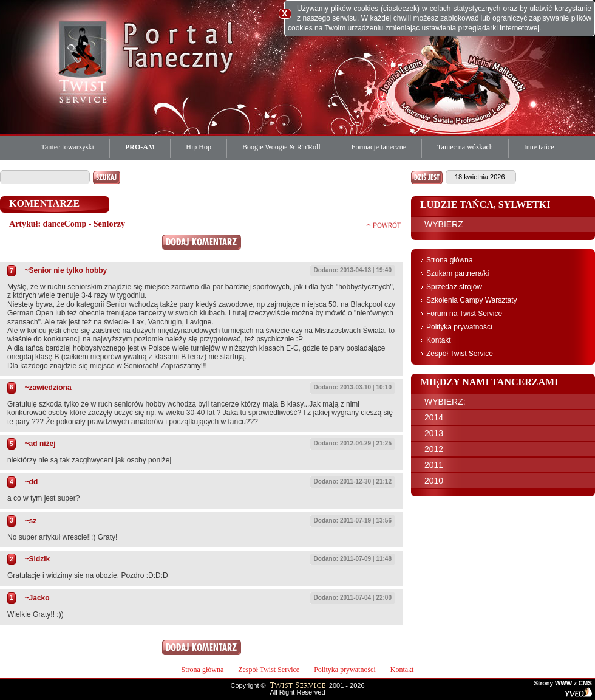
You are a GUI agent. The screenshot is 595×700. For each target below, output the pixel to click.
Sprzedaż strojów (454, 287)
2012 (434, 449)
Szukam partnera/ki (457, 273)
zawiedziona (50, 388)
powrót (384, 225)
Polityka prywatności (459, 327)
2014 (434, 417)
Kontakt (439, 340)
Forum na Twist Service (464, 314)
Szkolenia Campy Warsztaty (472, 300)
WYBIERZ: (445, 402)
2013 (434, 433)
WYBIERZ (444, 224)
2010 (434, 481)
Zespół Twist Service (460, 354)
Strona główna (450, 260)
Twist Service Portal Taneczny (85, 61)
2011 (434, 465)
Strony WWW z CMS (563, 684)
